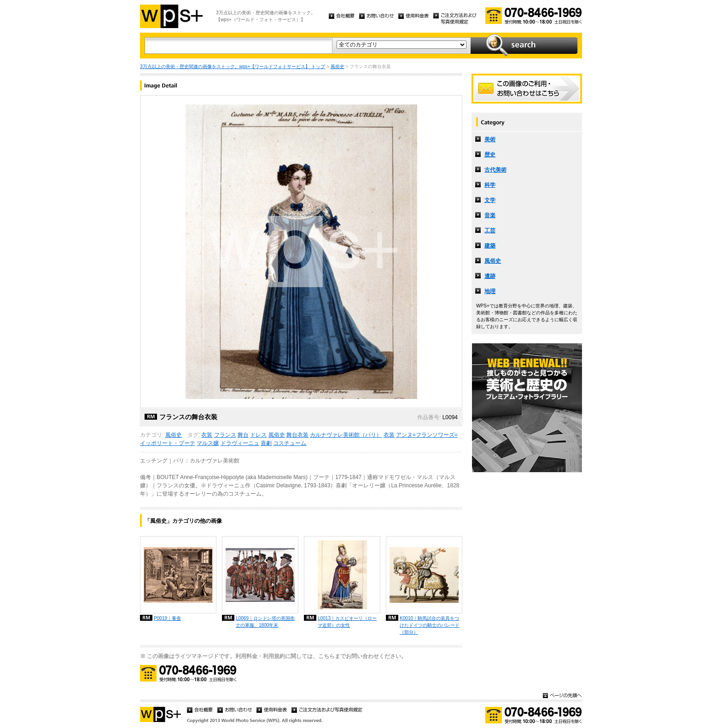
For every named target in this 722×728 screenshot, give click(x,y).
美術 (490, 139)
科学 (490, 185)
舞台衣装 (297, 435)
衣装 (207, 435)
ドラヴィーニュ (240, 443)
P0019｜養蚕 (167, 618)
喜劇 (266, 443)
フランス (225, 435)
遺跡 (490, 276)
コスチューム (290, 443)
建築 (490, 246)
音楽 (490, 215)
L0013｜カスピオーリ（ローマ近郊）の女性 (347, 622)
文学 (490, 200)
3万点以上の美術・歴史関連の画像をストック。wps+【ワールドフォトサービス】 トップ (233, 66)
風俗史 (338, 66)
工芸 (490, 231)
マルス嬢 (208, 443)
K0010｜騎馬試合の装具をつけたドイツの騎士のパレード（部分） (430, 625)
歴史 (490, 155)
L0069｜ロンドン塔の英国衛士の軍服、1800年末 (265, 622)
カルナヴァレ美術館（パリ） (346, 435)
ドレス (258, 435)
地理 (490, 291)
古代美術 (495, 170)
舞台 (243, 435)
